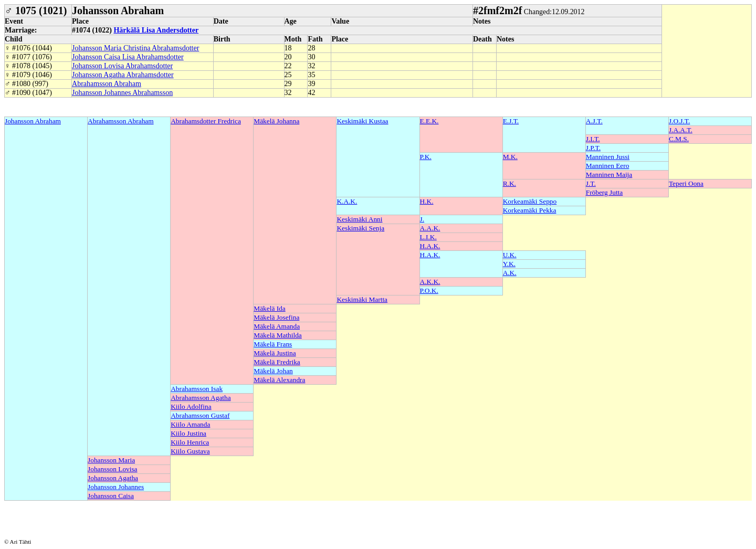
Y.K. (509, 264)
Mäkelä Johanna (276, 121)
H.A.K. (430, 246)
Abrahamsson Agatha (201, 398)
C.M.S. (679, 139)
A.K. (510, 273)
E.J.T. (511, 121)
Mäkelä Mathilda (277, 335)
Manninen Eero (608, 166)
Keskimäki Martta (362, 299)
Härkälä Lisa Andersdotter (156, 30)
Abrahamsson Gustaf (200, 415)
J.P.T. (593, 148)
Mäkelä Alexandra (279, 380)
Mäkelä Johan (273, 371)
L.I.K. (428, 237)
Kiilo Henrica (190, 442)
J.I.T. (593, 139)
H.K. (427, 201)
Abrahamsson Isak (197, 389)
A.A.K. (430, 228)
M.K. (510, 157)
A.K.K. (430, 282)
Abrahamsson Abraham (107, 84)
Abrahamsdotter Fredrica (206, 121)
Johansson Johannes (116, 487)
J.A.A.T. (681, 130)
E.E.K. (429, 121)
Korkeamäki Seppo (530, 201)
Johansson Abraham (33, 121)
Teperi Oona (686, 183)
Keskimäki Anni (359, 219)
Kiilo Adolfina (191, 407)
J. (422, 219)
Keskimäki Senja (360, 228)
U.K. (510, 255)
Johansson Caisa (111, 496)
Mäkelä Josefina (276, 317)
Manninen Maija (609, 175)
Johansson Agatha (113, 478)
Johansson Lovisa (112, 469)
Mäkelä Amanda (277, 326)
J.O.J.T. (679, 121)
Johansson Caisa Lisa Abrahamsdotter (128, 57)
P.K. (426, 157)
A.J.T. (594, 121)
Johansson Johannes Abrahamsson (122, 93)
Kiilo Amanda (190, 424)
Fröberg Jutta (604, 192)
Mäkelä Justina (275, 353)
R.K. (510, 183)
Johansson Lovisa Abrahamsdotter (122, 66)
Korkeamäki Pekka (530, 210)
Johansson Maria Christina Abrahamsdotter (135, 48)
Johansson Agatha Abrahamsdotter (123, 75)
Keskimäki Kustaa (362, 121)
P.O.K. (429, 291)
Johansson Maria (111, 460)
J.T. (591, 183)
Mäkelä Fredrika (277, 362)
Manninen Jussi (608, 157)
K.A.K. (347, 201)
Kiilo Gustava (190, 451)
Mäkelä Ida (269, 308)
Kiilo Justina (188, 433)
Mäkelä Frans (273, 344)
